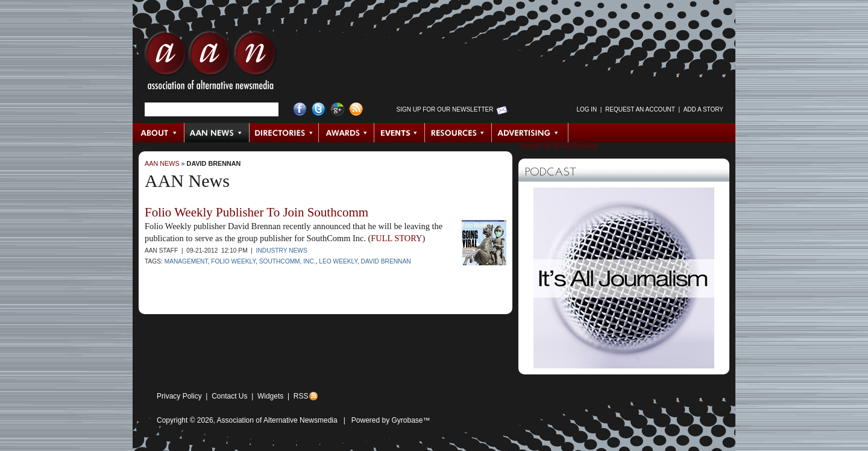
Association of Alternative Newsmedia (277, 420)
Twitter (319, 109)
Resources (458, 133)
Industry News (282, 251)
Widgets (270, 396)
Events (400, 133)
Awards (347, 133)
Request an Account (640, 109)
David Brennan (214, 163)
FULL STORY (396, 238)
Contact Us (229, 396)
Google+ (337, 109)
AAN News (217, 133)
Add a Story (703, 109)
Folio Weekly (233, 261)
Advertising (530, 133)
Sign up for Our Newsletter (445, 109)
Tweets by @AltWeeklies (558, 146)
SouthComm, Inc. (288, 261)
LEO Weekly (338, 261)
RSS (301, 396)
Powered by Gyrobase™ (391, 420)
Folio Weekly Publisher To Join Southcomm (256, 212)
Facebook (300, 109)
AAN (210, 63)
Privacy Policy (179, 396)
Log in (587, 109)
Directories (284, 133)
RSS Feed (356, 109)
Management (186, 261)
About (159, 133)
